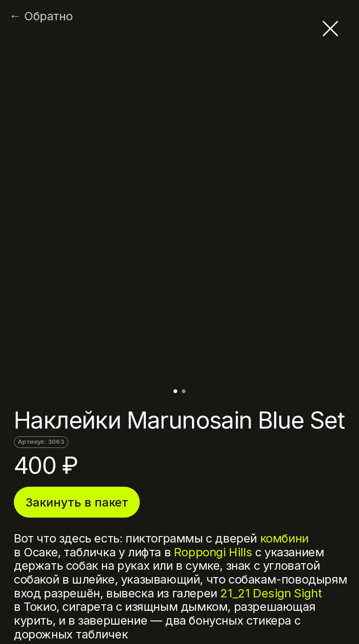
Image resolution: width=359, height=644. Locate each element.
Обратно (48, 16)
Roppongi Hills (213, 552)
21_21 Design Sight (271, 593)
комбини (284, 538)
